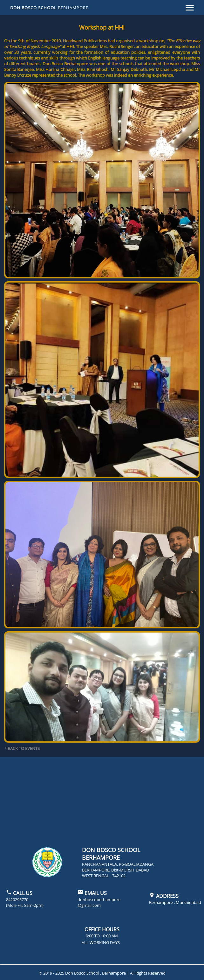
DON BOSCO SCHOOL (49, 8)
